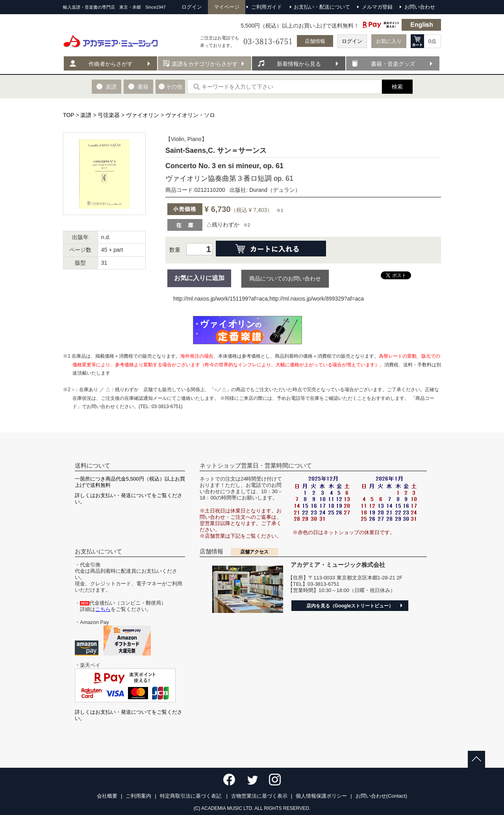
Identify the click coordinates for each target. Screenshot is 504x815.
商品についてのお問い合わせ (285, 278)
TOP (69, 115)
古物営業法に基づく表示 (259, 796)
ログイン (352, 41)
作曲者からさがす (111, 64)
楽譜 (86, 115)
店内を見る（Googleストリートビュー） (350, 606)
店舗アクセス (254, 552)
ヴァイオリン (143, 115)
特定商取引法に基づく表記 (191, 796)
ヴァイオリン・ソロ (190, 115)
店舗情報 (315, 41)
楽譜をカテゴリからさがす (205, 64)
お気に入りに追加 (199, 278)
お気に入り (389, 41)
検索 (397, 87)
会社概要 (107, 796)
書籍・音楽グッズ (393, 64)
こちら (103, 609)
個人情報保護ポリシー (321, 796)
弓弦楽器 (109, 115)
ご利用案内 (138, 796)
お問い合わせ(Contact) (381, 796)
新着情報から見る (299, 64)
